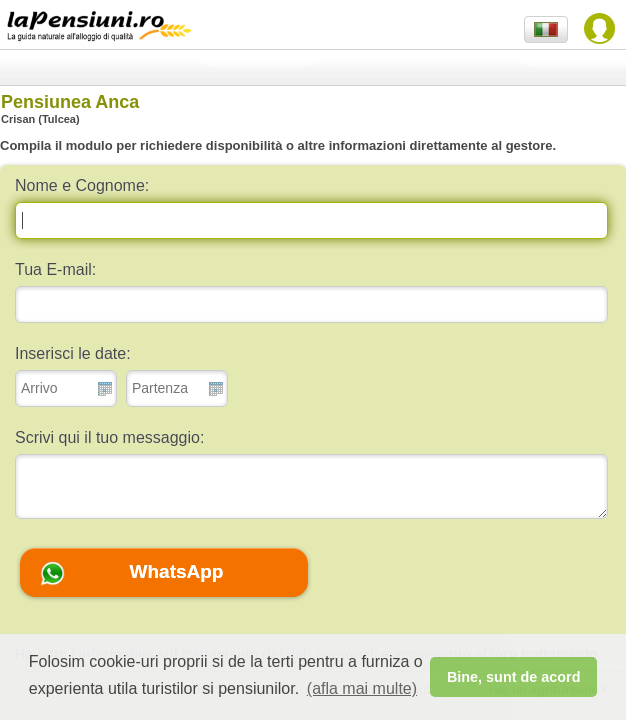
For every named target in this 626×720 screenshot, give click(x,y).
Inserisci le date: (73, 353)
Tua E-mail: (55, 269)
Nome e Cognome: (82, 185)
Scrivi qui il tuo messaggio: (109, 437)
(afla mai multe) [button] (362, 688)
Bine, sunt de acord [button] (514, 677)
